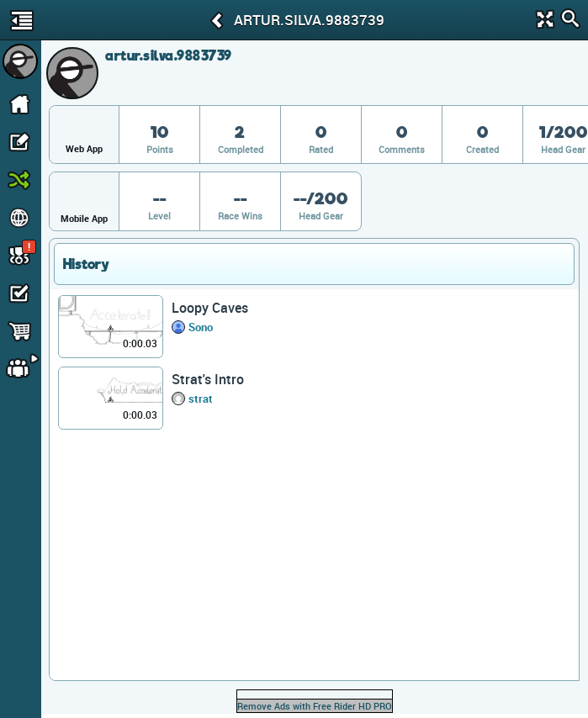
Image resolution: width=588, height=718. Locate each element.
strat (201, 399)
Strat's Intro (208, 379)
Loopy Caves (210, 308)
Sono (201, 327)
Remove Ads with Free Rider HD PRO (315, 706)
